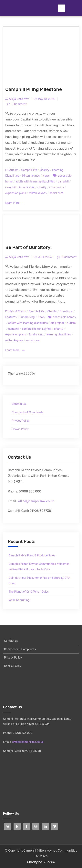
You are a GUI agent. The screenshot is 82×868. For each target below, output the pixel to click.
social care (56, 193)
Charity (44, 170)
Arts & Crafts (17, 311)
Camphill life (29, 170)
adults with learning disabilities (35, 182)
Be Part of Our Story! (29, 247)
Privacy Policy (21, 421)
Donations (66, 311)
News (46, 176)
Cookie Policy (20, 429)
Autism (14, 170)
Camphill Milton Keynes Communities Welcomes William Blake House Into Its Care (39, 567)
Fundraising (27, 317)
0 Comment (19, 104)
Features (11, 317)
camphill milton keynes (20, 187)
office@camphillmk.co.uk (36, 501)
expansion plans (16, 193)
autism (71, 323)
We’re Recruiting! (20, 600)
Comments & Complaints (28, 412)
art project (57, 323)
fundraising (36, 335)
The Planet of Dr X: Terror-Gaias (29, 592)
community (57, 187)
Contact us (19, 404)
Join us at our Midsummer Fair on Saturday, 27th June (40, 581)
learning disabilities (59, 335)
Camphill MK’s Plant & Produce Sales (32, 556)
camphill (63, 182)
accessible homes (64, 317)
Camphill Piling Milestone (34, 89)
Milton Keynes (31, 176)
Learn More (15, 203)
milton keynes (38, 193)
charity (42, 187)
